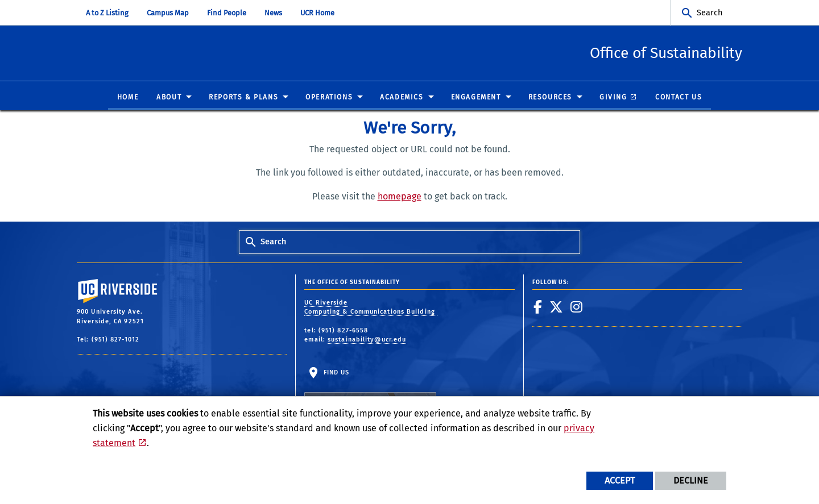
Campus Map (168, 13)
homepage (400, 197)
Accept (620, 480)
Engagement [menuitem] (476, 98)
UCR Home (317, 13)
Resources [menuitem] (550, 98)
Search (710, 13)
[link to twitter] (557, 307)
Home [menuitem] (128, 98)
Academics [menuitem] (402, 98)
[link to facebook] (538, 307)
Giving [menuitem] (613, 98)
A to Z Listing (107, 13)
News (273, 13)
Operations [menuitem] (329, 98)
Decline (691, 480)
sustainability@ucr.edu (367, 340)
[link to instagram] (577, 307)
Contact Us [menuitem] (679, 98)
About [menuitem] (169, 98)
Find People (227, 13)
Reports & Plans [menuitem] (243, 98)
